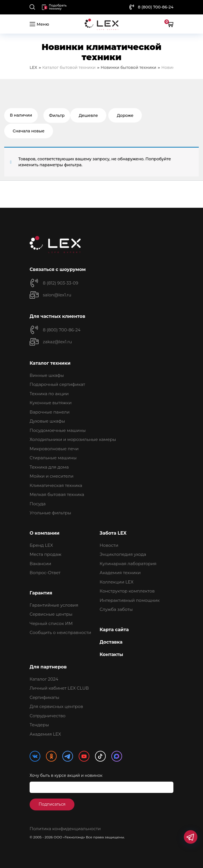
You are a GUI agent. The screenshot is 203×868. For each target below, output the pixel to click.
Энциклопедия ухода (123, 554)
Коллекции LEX (116, 582)
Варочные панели (50, 412)
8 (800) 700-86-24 (156, 7)
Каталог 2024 (44, 679)
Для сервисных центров (56, 706)
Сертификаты (44, 697)
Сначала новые (29, 131)
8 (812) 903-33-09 (60, 283)
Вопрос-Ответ (45, 573)
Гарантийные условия (54, 605)
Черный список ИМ (51, 623)
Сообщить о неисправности (60, 632)
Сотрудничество (48, 716)
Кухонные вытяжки (51, 403)
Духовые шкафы (47, 421)
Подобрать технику (54, 7)
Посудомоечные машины (58, 430)
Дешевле (88, 115)
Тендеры (39, 725)
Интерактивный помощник (130, 600)
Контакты (111, 654)
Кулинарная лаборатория (128, 564)
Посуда (38, 504)
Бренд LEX (41, 545)
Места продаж (46, 554)
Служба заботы (116, 609)
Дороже (125, 115)
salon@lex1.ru (57, 295)
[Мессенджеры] (191, 837)
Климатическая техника (56, 485)
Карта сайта (114, 630)
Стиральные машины (53, 458)
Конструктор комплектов (127, 591)
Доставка (111, 642)
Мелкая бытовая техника (57, 494)
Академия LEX (45, 734)
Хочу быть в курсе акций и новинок (66, 775)
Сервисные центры (51, 614)
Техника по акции (49, 394)
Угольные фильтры (50, 513)
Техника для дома (49, 467)
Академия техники (120, 573)
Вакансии (40, 564)
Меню (39, 24)
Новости (109, 545)
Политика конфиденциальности (65, 829)
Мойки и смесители (52, 476)
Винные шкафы (47, 375)
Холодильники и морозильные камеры (73, 439)
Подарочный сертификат (57, 384)
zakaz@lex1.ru (57, 342)
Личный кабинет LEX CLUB (59, 688)
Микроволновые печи (54, 449)
